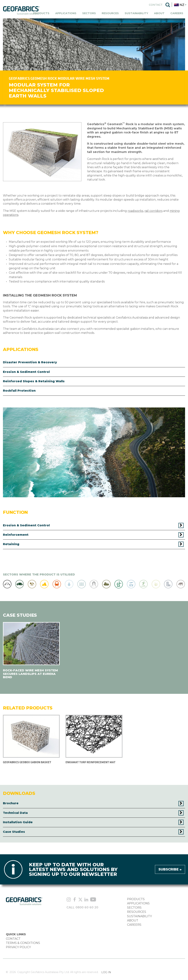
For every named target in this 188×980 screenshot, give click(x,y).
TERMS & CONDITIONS (23, 943)
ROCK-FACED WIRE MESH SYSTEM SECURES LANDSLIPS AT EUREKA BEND (30, 674)
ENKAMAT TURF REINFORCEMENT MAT (91, 762)
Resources (110, 13)
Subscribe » (170, 869)
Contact (156, 5)
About (159, 13)
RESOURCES (137, 912)
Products (41, 13)
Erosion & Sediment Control (26, 372)
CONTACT (13, 939)
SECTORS (134, 908)
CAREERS (134, 925)
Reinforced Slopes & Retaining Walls (34, 381)
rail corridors (153, 211)
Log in (106, 972)
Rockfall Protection (19, 391)
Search (168, 5)
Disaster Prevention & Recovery (30, 362)
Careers (177, 13)
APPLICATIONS (138, 903)
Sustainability (136, 13)
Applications (66, 13)
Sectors (89, 13)
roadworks (135, 211)
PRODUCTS (136, 899)
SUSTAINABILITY (139, 916)
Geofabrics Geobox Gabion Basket (27, 762)
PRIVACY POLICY (18, 947)
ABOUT (133, 920)
